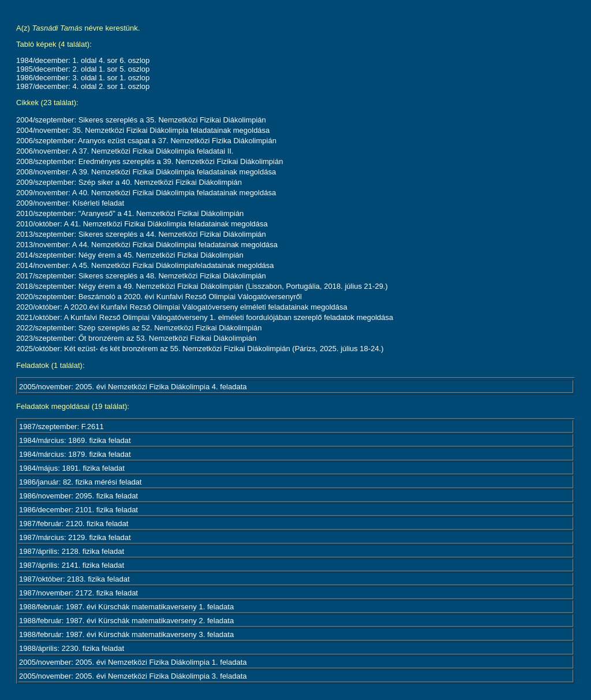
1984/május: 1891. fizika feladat (72, 468)
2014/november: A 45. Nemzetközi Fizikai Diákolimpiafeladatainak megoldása (145, 265)
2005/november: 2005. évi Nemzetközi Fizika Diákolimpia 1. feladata (133, 662)
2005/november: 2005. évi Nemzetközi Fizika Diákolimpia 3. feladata (133, 676)
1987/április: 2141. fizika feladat (72, 565)
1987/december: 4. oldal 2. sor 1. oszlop (83, 86)
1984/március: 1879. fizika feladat (75, 454)
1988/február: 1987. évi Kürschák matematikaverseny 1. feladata (126, 607)
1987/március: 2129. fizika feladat (75, 537)
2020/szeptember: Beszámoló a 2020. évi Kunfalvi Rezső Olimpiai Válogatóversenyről (159, 297)
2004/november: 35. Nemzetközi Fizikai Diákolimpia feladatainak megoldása (143, 130)
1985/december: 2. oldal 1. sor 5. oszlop (83, 69)
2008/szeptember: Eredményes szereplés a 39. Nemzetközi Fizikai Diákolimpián (149, 161)
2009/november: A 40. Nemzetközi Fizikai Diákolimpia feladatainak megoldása (146, 193)
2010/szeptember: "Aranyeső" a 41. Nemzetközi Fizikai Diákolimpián (130, 213)
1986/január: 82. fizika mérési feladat (80, 482)
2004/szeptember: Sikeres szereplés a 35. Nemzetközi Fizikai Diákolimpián (141, 120)
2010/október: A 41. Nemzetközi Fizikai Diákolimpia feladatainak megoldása (142, 224)
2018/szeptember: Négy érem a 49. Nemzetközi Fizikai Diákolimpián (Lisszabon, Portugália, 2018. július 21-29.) (202, 286)
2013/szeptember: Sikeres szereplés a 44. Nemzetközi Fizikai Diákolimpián (141, 234)
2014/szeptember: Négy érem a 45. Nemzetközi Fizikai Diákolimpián (130, 255)
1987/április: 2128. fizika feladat (72, 551)
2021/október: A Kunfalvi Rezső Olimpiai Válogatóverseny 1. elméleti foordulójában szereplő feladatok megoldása (205, 317)
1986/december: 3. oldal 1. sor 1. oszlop (83, 78)
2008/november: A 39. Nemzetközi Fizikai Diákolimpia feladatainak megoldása (146, 172)
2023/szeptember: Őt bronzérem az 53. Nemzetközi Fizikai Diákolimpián (136, 338)
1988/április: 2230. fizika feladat (72, 648)
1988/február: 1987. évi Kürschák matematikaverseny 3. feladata (126, 634)
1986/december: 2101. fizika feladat (78, 510)
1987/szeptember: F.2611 (61, 427)
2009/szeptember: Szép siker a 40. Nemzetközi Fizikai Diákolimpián (129, 182)
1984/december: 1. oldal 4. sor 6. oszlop (83, 60)
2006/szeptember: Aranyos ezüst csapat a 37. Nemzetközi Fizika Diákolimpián (146, 141)
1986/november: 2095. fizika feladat (78, 496)
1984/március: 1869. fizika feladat (75, 440)
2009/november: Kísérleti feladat (70, 203)
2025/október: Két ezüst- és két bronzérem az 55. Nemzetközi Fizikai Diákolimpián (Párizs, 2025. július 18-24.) (200, 349)
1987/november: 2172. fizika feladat (78, 593)
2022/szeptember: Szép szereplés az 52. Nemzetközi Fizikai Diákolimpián (139, 328)
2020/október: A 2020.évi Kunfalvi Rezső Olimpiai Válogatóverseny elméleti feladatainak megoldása (182, 307)
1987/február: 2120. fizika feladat (74, 524)
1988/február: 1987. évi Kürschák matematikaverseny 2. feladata (126, 621)
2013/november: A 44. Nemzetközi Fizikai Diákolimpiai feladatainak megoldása (147, 245)
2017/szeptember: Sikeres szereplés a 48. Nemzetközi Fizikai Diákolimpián (141, 276)
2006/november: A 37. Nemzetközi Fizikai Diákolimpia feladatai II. (125, 151)
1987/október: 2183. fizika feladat (74, 579)
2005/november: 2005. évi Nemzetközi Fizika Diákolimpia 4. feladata (133, 387)
